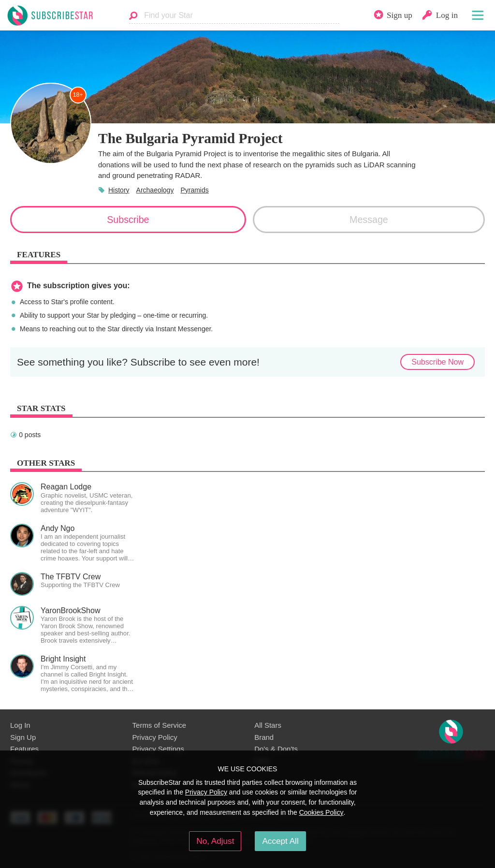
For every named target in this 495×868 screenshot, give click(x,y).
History (119, 190)
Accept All (280, 841)
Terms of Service (159, 725)
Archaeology (155, 190)
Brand (264, 737)
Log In (20, 725)
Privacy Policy (155, 737)
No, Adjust (215, 841)
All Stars (268, 725)
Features (24, 749)
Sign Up (23, 737)
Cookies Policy (321, 812)
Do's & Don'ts (276, 749)
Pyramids (194, 190)
